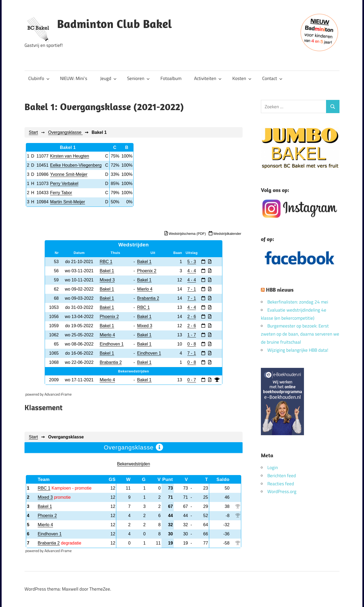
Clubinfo (39, 78)
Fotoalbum (171, 78)
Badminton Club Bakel (114, 24)
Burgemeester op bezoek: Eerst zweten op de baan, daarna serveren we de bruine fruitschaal (300, 334)
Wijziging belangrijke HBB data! (298, 350)
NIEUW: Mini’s (74, 78)
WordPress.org (282, 491)
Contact (272, 78)
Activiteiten (208, 78)
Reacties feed (281, 484)
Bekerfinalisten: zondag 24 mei (298, 302)
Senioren (138, 78)
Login (273, 468)
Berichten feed (282, 476)
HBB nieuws (280, 290)
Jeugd (108, 78)
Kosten (242, 78)
